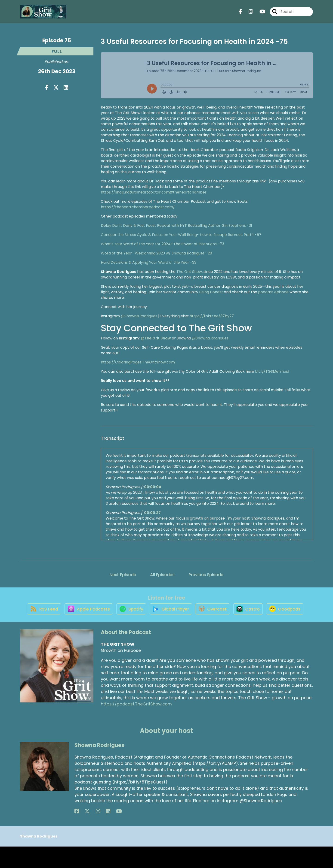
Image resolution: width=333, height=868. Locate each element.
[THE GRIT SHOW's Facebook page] (240, 14)
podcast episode (273, 292)
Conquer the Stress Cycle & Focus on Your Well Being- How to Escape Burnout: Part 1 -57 (181, 235)
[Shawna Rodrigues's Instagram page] (88, 833)
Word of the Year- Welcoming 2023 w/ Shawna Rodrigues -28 (156, 253)
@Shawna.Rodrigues (139, 316)
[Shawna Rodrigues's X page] (82, 833)
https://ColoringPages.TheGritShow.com (138, 362)
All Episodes (162, 575)
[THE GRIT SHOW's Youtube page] (260, 14)
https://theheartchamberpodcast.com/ (138, 207)
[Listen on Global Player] (192, 614)
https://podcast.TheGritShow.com (136, 726)
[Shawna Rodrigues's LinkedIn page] (93, 833)
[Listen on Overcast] (236, 614)
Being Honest (211, 292)
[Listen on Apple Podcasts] (104, 614)
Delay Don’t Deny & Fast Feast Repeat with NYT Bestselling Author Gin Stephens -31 (176, 225)
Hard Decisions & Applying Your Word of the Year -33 (149, 262)
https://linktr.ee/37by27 (212, 316)
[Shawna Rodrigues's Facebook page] (77, 833)
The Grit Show (189, 272)
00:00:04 (153, 487)
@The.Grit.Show (156, 338)
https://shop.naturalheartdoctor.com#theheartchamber (154, 192)
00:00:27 (152, 513)
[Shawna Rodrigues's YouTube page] (99, 833)
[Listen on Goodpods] (164, 630)
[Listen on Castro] (274, 614)
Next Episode (123, 575)
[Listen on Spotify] (149, 613)
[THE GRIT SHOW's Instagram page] (248, 14)
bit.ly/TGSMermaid (272, 371)
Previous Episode (206, 575)
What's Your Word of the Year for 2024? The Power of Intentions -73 (162, 244)
